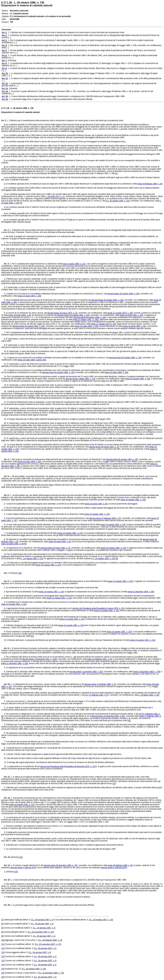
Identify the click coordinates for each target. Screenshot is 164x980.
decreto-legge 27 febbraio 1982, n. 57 (105, 518)
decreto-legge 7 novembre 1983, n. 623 (86, 672)
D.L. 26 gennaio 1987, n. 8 (42, 920)
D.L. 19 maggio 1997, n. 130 (101, 920)
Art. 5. (5, 476)
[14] (21, 857)
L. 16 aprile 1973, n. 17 (55, 196)
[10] (20, 573)
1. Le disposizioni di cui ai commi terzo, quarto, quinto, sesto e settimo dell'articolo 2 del (47, 684)
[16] (119, 893)
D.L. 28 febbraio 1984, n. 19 (50, 940)
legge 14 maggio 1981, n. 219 (133, 500)
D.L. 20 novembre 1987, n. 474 (41, 932)
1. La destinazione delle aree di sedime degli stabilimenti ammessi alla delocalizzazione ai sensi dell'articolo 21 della (58, 581)
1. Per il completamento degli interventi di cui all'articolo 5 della (36, 264)
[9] (117, 559)
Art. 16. (6, 905)
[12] (40, 689)
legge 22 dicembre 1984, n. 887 (141, 592)
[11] (32, 636)
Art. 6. (5, 495)
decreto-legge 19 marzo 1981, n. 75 (104, 447)
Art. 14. (6, 865)
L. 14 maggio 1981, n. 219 (32, 559)
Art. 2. (5, 230)
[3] (75, 481)
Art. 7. (5, 573)
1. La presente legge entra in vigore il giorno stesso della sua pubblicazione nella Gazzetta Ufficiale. (52, 905)
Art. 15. (6, 880)
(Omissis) (14, 573)
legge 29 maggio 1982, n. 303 (138, 379)
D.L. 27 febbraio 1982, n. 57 (97, 695)
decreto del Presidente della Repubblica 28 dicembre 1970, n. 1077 (68, 766)
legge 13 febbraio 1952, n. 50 (100, 659)
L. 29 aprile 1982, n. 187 (149, 695)
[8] (25, 544)
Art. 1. (4, 120)
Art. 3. (5, 264)
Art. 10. (6, 684)
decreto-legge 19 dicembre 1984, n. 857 (108, 716)
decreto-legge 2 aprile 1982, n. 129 (81, 379)
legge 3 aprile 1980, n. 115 (74, 264)
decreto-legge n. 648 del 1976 (23, 868)
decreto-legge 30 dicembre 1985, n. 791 (61, 865)
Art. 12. (6, 798)
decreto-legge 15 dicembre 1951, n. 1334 (40, 659)
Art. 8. (5, 581)
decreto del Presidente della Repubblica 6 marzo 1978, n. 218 (98, 608)
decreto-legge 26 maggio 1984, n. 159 (123, 294)
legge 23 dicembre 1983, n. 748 (147, 672)
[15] (16, 872)
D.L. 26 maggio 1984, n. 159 (118, 201)
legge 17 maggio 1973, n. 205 (120, 313)
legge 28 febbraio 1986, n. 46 (150, 184)
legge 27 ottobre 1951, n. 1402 (86, 320)
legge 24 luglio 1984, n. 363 (29, 296)
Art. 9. (5, 648)
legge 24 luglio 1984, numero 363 (32, 360)
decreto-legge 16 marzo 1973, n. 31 (62, 313)
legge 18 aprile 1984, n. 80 (20, 315)
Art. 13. (6, 857)
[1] (116, 173)
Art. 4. (5, 459)
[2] (21, 203)
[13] (3, 697)
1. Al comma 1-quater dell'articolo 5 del (27, 865)
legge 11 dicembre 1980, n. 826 (15, 663)
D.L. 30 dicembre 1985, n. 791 (51, 973)
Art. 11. (6, 777)
